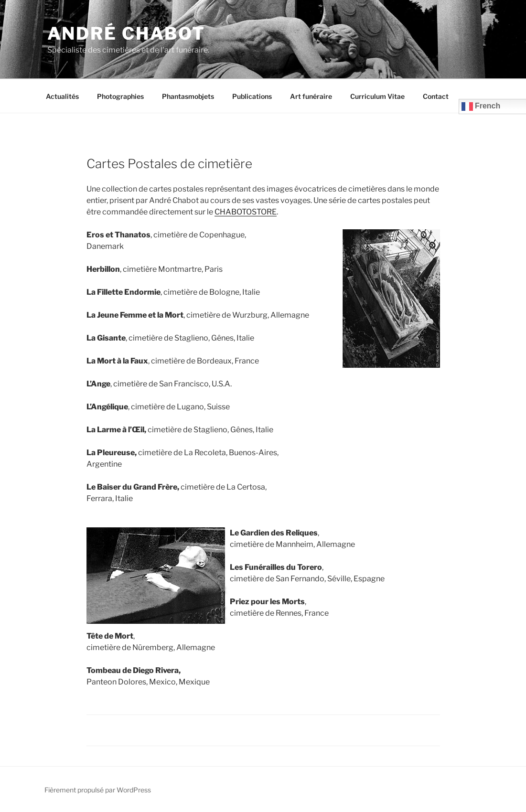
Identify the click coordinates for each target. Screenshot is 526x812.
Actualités (62, 96)
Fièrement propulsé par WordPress (98, 790)
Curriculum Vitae (377, 96)
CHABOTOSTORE (246, 212)
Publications (252, 96)
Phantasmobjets (188, 96)
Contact (436, 96)
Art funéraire (311, 96)
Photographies (120, 96)
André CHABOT (127, 33)
